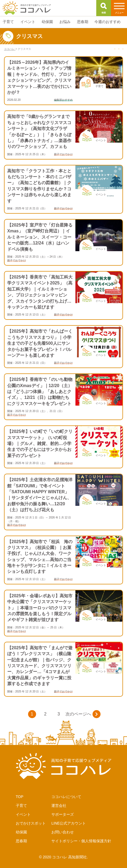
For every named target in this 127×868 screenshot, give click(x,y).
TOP (20, 797)
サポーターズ (63, 814)
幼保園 (21, 832)
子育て (21, 806)
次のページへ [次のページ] (83, 714)
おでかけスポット (31, 823)
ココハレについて (66, 797)
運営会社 (59, 806)
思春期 (21, 841)
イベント (23, 814)
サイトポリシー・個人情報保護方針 (81, 841)
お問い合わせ (63, 832)
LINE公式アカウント (69, 823)
